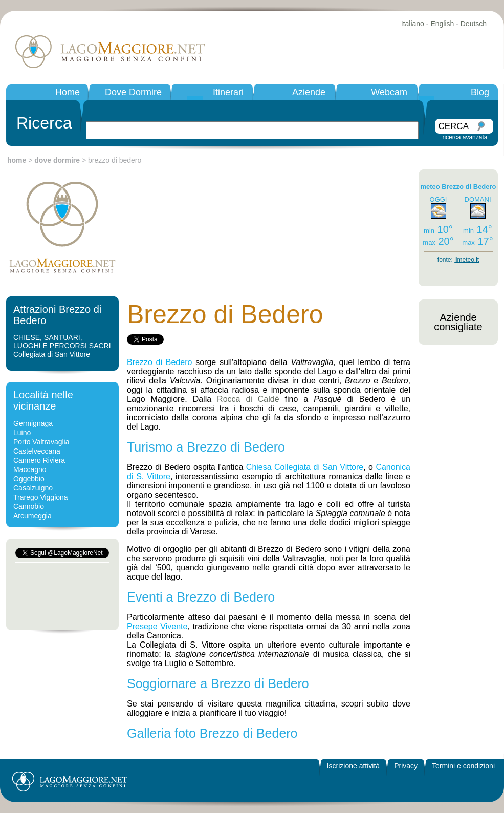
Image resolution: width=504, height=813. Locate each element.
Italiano (413, 24)
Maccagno (30, 469)
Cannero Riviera (39, 460)
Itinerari (228, 92)
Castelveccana (37, 451)
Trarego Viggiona (41, 497)
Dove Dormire (133, 92)
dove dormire (57, 160)
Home (68, 92)
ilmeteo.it (467, 260)
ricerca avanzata (465, 137)
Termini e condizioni (463, 766)
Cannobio (29, 506)
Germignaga (33, 423)
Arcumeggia (32, 516)
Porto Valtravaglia (41, 442)
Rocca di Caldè (248, 399)
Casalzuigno (33, 488)
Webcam (389, 92)
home (17, 160)
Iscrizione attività (353, 766)
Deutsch (474, 24)
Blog (480, 92)
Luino (22, 433)
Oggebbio (29, 479)
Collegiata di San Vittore (52, 354)
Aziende (309, 92)
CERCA (453, 126)
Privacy (406, 766)
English (442, 24)
